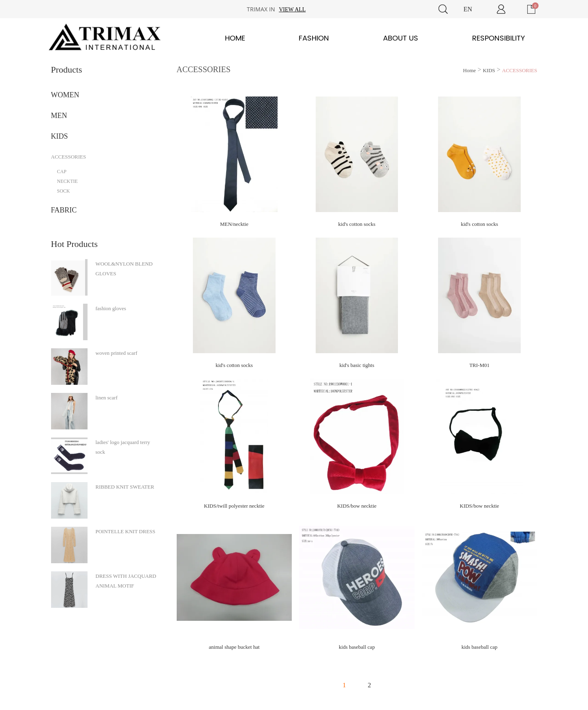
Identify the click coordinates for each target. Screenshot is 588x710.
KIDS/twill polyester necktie (234, 506)
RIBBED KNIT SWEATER (125, 487)
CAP (62, 172)
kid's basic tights (357, 365)
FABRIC (64, 210)
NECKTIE (67, 181)
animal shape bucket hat (234, 647)
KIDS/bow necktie (357, 506)
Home (235, 38)
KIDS (60, 136)
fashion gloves (111, 308)
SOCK (64, 191)
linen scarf (107, 398)
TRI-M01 (479, 365)
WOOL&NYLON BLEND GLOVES (124, 269)
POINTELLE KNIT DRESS (126, 531)
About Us (401, 38)
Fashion (314, 38)
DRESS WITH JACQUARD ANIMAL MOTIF (126, 581)
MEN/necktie (234, 224)
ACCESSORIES (69, 157)
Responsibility (498, 38)
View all (292, 10)
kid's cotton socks (357, 224)
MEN (59, 116)
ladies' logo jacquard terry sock (123, 447)
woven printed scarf (117, 353)
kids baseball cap (357, 647)
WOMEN (65, 95)
